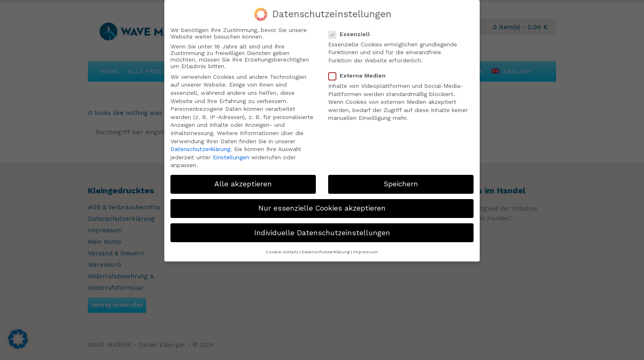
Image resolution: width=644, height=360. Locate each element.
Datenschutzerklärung (200, 149)
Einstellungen (231, 157)
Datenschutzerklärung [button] (326, 252)
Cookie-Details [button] (282, 252)
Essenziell (353, 34)
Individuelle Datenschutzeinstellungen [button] (322, 233)
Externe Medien (360, 76)
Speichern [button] (401, 184)
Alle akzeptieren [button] (243, 184)
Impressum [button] (366, 252)
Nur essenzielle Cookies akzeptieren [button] (322, 208)
